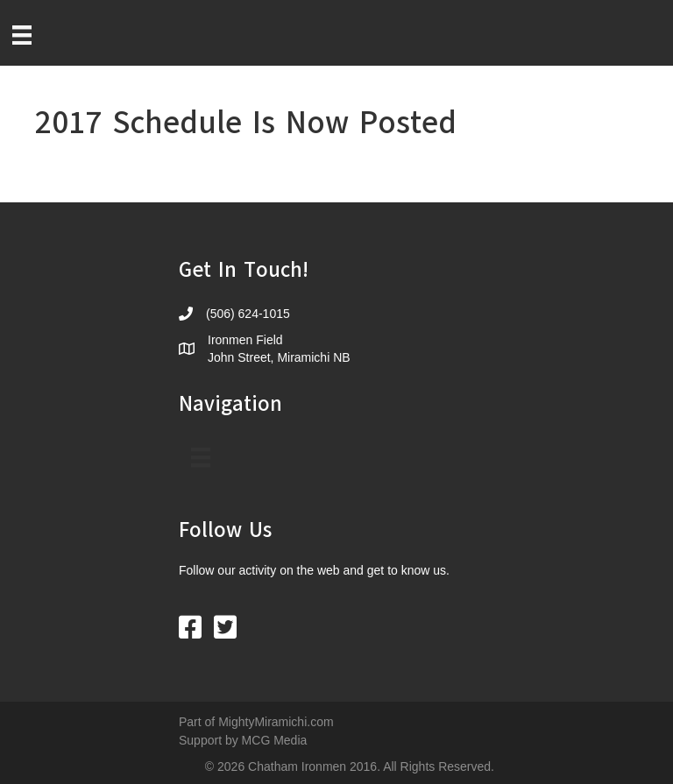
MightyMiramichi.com (276, 722)
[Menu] (22, 35)
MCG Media (275, 740)
